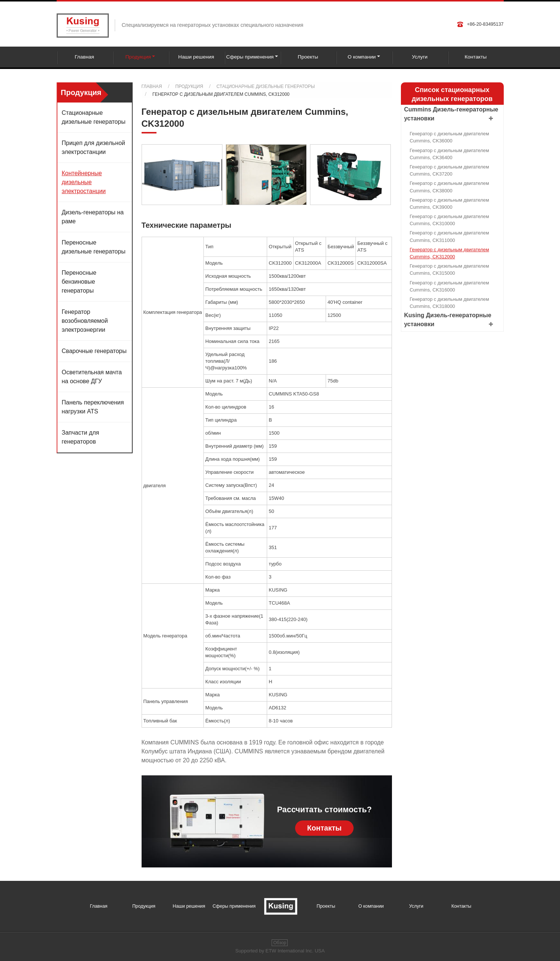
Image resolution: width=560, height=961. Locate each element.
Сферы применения (234, 906)
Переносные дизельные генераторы (94, 247)
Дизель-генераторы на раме (93, 217)
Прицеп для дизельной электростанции (94, 147)
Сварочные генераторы (94, 351)
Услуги (420, 57)
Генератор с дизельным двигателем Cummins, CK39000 (450, 204)
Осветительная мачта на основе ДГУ (92, 377)
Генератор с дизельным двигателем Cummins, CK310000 (450, 220)
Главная (84, 57)
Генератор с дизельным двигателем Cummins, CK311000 (450, 236)
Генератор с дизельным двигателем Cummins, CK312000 (450, 253)
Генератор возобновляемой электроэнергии (85, 321)
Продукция (189, 86)
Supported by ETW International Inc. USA (280, 951)
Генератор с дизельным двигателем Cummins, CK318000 (450, 303)
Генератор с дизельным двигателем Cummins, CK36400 (450, 154)
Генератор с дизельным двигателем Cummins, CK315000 (450, 270)
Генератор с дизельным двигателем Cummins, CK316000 (450, 286)
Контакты (476, 57)
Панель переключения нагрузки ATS (93, 407)
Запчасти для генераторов (81, 437)
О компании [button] (362, 57)
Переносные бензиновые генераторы (79, 282)
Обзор (280, 943)
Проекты (308, 57)
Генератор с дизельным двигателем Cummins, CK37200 (450, 170)
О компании (371, 906)
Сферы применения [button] (250, 57)
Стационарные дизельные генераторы (266, 86)
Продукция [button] (138, 57)
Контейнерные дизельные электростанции (84, 182)
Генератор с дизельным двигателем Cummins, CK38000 (450, 187)
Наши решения (196, 57)
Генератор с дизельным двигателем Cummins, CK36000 (450, 137)
